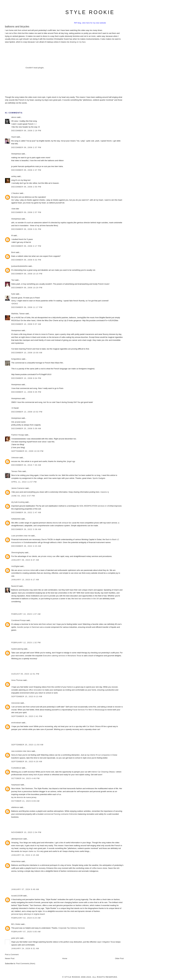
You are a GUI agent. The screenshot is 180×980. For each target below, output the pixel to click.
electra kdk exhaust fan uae (64, 523)
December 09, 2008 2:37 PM (26, 147)
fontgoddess (16, 359)
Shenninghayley (18, 553)
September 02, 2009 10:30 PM (27, 451)
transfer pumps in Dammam (28, 627)
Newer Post (10, 958)
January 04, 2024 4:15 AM (25, 855)
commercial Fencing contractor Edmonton (61, 814)
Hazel (14, 137)
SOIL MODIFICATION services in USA (95, 506)
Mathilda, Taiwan (18, 314)
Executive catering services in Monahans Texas (62, 656)
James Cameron (18, 488)
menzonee (16, 703)
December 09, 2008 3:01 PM (26, 229)
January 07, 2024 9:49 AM (25, 889)
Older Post (119, 958)
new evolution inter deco (21, 751)
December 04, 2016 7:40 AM (26, 465)
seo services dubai (27, 570)
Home (65, 958)
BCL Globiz (16, 924)
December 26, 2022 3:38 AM (26, 529)
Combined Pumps (18, 620)
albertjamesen (17, 839)
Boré (13, 252)
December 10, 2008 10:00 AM (27, 353)
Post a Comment (12, 955)
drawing (73, 42)
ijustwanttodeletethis (19, 266)
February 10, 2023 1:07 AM (26, 614)
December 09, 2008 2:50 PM (26, 187)
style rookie (90, 12)
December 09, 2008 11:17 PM (27, 307)
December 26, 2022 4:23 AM (26, 546)
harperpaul (16, 785)
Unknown (15, 458)
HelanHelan (16, 861)
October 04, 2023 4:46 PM (25, 778)
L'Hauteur (15, 193)
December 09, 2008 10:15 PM (27, 274)
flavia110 (15, 586)
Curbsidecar (16, 768)
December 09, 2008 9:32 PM (26, 260)
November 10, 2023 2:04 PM (26, 832)
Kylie (13, 294)
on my (79, 42)
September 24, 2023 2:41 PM (27, 716)
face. (84, 42)
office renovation (35, 690)
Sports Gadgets (99, 478)
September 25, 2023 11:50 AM (27, 745)
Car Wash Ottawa (94, 726)
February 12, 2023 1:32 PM (26, 643)
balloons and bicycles (17, 27)
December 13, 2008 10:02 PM (27, 412)
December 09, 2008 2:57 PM (26, 212)
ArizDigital (15, 566)
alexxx (14, 117)
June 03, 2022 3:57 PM (23, 496)
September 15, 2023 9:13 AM (27, 696)
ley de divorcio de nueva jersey (24, 797)
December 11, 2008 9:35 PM (26, 392)
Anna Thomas (17, 680)
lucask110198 (17, 896)
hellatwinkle (16, 519)
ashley (14, 176)
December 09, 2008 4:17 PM (26, 246)
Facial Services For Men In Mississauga (89, 710)
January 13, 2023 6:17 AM (25, 580)
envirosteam (16, 723)
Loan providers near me (21, 536)
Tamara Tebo (17, 471)
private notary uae (48, 556)
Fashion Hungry (18, 435)
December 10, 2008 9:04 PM (26, 378)
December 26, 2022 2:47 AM (26, 512)
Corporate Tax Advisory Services (72, 928)
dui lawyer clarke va (28, 851)
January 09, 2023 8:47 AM (25, 560)
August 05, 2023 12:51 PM (25, 674)
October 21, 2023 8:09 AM (25, 801)
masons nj (105, 492)
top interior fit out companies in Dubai (102, 755)
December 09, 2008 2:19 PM (26, 131)
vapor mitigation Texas (106, 942)
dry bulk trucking (18, 502)
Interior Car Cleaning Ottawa (103, 772)
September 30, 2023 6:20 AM (27, 762)
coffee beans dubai (99, 868)
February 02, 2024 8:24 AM (26, 918)
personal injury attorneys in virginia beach (28, 914)
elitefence (15, 807)
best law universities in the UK (87, 599)
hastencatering (17, 649)
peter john (15, 938)
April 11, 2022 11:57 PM (24, 482)
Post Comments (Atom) (26, 963)
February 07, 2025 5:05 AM (26, 932)
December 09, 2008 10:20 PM (27, 288)
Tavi (13, 280)
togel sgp (71, 461)
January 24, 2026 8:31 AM (25, 948)
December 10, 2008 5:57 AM (26, 324)
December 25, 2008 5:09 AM (26, 428)
